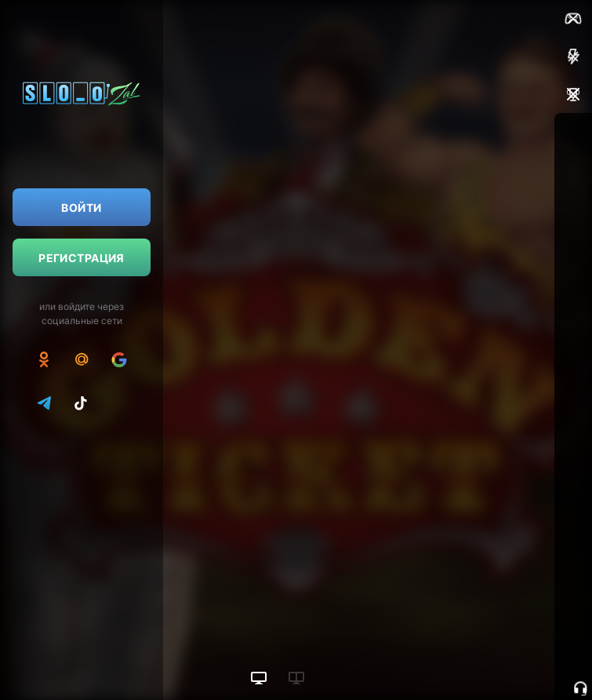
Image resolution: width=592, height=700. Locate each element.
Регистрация (82, 258)
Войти (81, 208)
